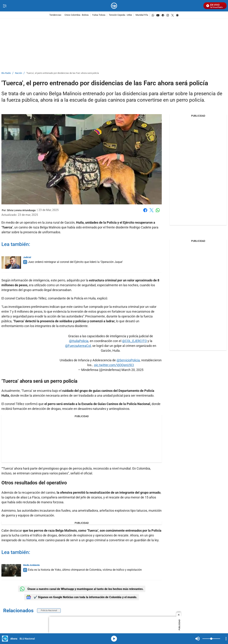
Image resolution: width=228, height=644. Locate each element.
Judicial (27, 257)
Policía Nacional (49, 610)
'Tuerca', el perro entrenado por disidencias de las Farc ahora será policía (63, 73)
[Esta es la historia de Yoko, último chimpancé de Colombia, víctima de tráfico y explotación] (11, 570)
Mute (198, 639)
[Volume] (211, 639)
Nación (19, 73)
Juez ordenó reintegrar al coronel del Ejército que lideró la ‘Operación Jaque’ (75, 262)
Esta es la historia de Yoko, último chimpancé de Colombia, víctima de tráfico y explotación (85, 570)
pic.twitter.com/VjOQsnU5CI (114, 365)
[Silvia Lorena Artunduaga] (21, 210)
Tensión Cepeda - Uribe (120, 15)
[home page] (114, 6)
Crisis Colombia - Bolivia (77, 15)
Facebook (145, 210)
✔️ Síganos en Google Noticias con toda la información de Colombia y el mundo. (82, 597)
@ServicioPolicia (128, 360)
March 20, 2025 (132, 370)
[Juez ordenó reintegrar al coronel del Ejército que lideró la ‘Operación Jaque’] (11, 263)
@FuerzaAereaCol (78, 346)
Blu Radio (6, 73)
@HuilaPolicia (79, 341)
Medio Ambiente (31, 565)
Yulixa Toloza (99, 15)
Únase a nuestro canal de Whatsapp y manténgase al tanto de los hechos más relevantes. (82, 589)
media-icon (114, 639)
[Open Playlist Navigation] (226, 639)
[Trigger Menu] (5, 6)
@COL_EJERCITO (134, 341)
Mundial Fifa (142, 15)
